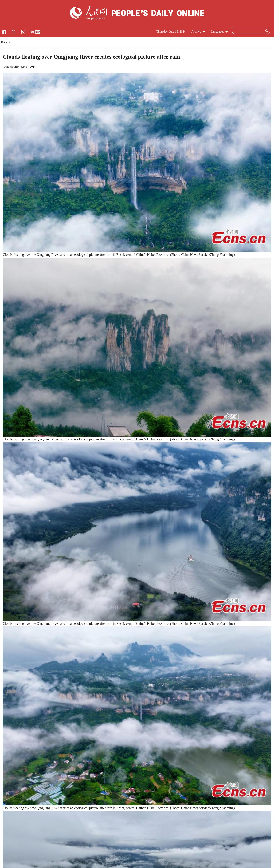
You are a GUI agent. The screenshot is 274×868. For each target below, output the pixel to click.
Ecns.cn (8, 67)
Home (4, 43)
